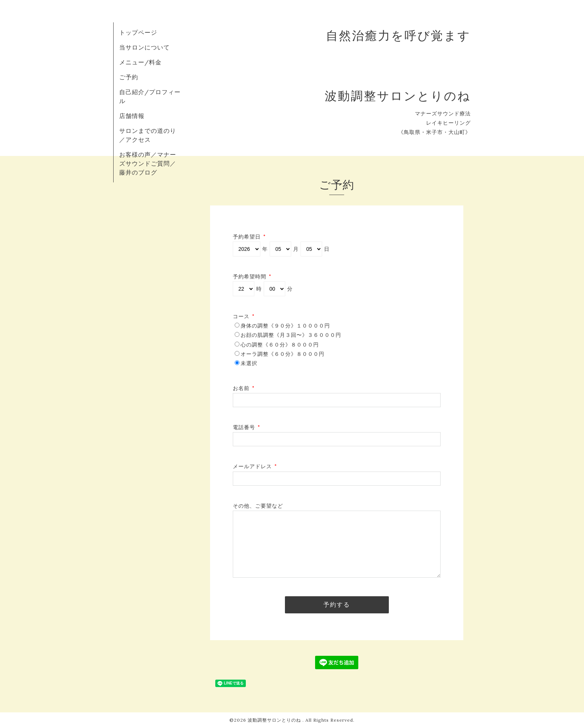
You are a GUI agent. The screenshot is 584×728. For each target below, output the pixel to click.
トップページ (138, 32)
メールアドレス (255, 466)
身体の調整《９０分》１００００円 (285, 326)
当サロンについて (145, 47)
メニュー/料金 (140, 62)
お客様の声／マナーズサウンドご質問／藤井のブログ (148, 163)
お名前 (244, 388)
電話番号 (247, 427)
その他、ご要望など (258, 506)
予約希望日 (249, 237)
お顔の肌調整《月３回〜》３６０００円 (291, 335)
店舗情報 (132, 116)
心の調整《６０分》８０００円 (280, 345)
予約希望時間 (252, 277)
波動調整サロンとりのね (275, 720)
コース (244, 316)
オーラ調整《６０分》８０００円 (283, 354)
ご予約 (129, 77)
